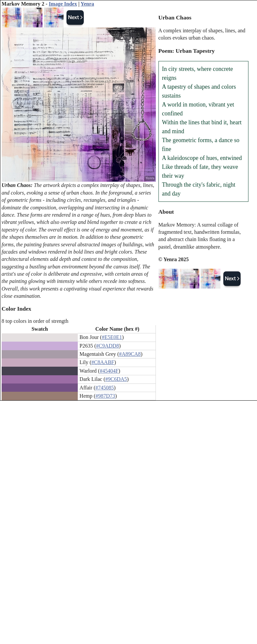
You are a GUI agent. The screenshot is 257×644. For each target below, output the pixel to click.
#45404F (109, 371)
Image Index (63, 4)
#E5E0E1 (112, 337)
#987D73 (105, 396)
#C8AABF (103, 362)
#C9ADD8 (108, 346)
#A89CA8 (130, 354)
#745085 (104, 388)
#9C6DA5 (116, 379)
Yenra (87, 4)
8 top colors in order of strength (35, 321)
